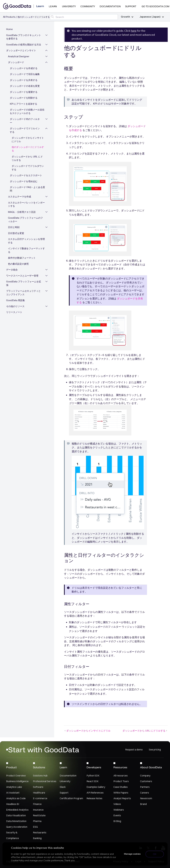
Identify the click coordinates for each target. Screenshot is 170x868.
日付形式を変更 (16, 233)
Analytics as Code (16, 798)
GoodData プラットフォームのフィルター (25, 220)
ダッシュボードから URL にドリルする (27, 158)
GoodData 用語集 (15, 300)
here (134, 31)
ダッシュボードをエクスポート (26, 175)
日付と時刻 (14, 227)
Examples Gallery (96, 787)
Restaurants (40, 832)
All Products (9, 17)
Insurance (38, 810)
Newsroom (146, 798)
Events (117, 815)
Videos (117, 804)
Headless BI (13, 804)
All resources (121, 776)
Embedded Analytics (17, 810)
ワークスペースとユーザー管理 (22, 276)
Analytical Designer (19, 56)
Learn (53, 6)
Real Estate (39, 815)
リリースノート (14, 312)
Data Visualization (16, 815)
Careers (145, 793)
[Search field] (84, 17)
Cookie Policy (18, 860)
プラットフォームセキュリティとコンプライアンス (23, 293)
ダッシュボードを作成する (24, 68)
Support (131, 6)
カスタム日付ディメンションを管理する (26, 241)
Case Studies (121, 787)
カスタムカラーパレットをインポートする (26, 204)
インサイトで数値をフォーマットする (26, 250)
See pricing (155, 750)
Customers (146, 781)
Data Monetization (16, 821)
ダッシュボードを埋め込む (24, 181)
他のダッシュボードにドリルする (28, 149)
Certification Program (71, 798)
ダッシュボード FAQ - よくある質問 (27, 189)
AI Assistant (13, 793)
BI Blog (117, 821)
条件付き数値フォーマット (22, 258)
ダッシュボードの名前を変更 (25, 86)
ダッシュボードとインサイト (21, 50)
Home (9, 29)
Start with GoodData (44, 750)
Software (38, 787)
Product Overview (16, 776)
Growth (127, 17)
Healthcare (39, 793)
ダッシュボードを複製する (24, 92)
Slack (63, 787)
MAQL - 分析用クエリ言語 (22, 212)
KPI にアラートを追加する (23, 104)
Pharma (37, 821)
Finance (37, 804)
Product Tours (121, 781)
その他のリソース (15, 306)
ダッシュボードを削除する (24, 98)
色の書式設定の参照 (18, 264)
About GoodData (151, 767)
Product (11, 767)
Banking (37, 838)
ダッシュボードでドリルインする (25, 130)
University (69, 6)
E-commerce (40, 798)
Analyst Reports (122, 798)
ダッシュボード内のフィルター (25, 121)
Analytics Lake (14, 787)
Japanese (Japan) (152, 17)
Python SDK (93, 776)
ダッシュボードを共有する (24, 80)
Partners (145, 787)
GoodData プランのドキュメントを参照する (24, 37)
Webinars (119, 810)
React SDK (93, 781)
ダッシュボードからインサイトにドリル (28, 140)
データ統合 (12, 270)
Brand (143, 804)
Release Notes (94, 798)
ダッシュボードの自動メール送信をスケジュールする (27, 111)
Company (145, 776)
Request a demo (134, 750)
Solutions (39, 767)
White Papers (121, 793)
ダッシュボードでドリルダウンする (28, 168)
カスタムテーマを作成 (19, 197)
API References (95, 793)
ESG (35, 827)
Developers (94, 767)
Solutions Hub (40, 776)
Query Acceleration (17, 827)
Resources (120, 767)
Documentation (110, 6)
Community (88, 6)
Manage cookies (132, 854)
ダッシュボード (16, 62)
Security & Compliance (13, 835)
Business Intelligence (17, 781)
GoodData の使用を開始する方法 (24, 45)
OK (155, 854)
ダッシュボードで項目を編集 (25, 74)
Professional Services (45, 781)
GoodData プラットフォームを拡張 (24, 283)
